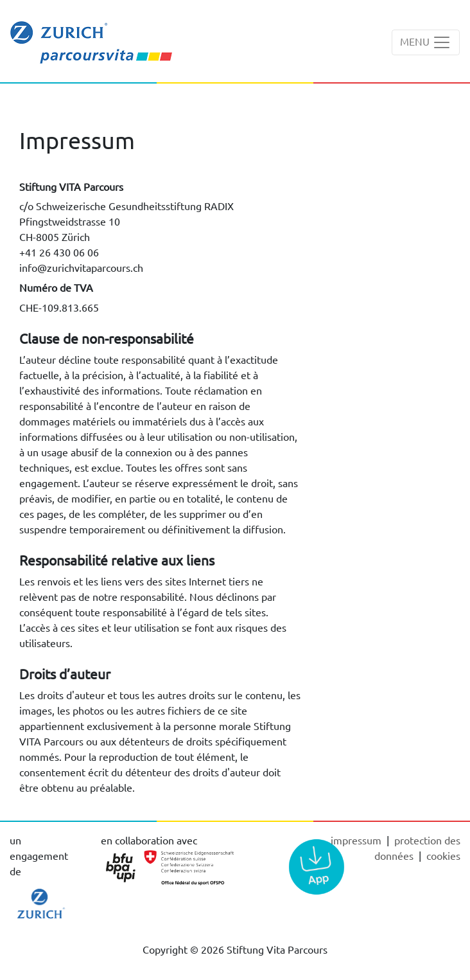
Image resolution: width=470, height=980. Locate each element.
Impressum (357, 840)
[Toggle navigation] (426, 42)
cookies (443, 855)
